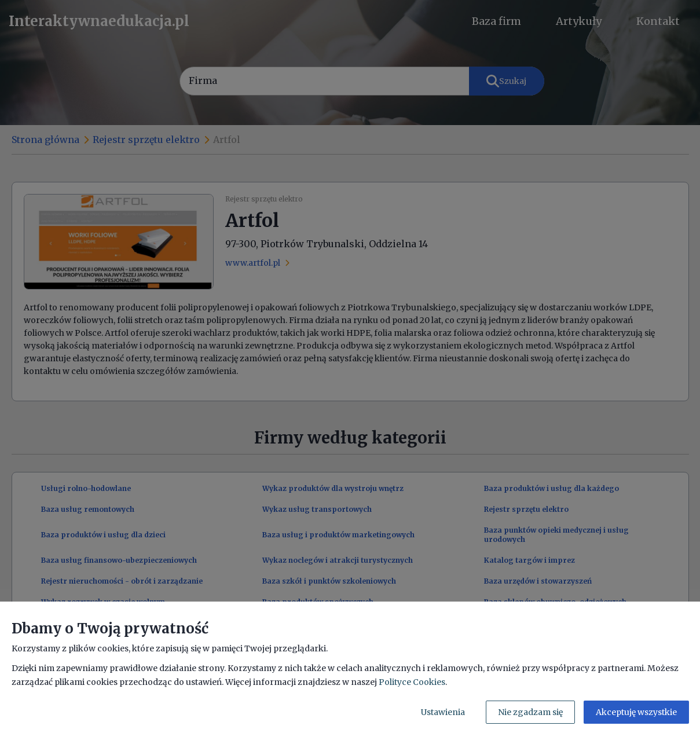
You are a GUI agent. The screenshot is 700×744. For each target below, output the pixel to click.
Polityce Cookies (412, 682)
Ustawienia (443, 712)
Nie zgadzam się (530, 712)
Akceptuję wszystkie (636, 712)
